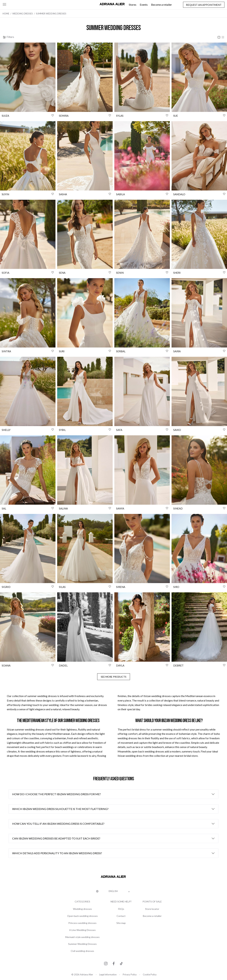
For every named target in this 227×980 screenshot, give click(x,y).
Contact (121, 916)
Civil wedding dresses (82, 951)
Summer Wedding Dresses (82, 944)
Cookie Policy (150, 975)
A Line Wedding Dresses (82, 930)
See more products (114, 677)
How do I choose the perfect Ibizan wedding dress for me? (56, 794)
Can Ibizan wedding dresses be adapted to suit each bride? (56, 838)
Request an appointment (204, 5)
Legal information (108, 975)
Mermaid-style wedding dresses (82, 937)
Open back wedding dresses (82, 916)
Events (144, 5)
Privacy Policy (130, 975)
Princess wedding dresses (82, 923)
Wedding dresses (82, 909)
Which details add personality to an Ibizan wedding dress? (57, 853)
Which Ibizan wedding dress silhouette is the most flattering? (60, 809)
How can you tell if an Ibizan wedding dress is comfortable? (58, 824)
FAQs (121, 909)
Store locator (152, 909)
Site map (121, 923)
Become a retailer (161, 5)
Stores (133, 5)
